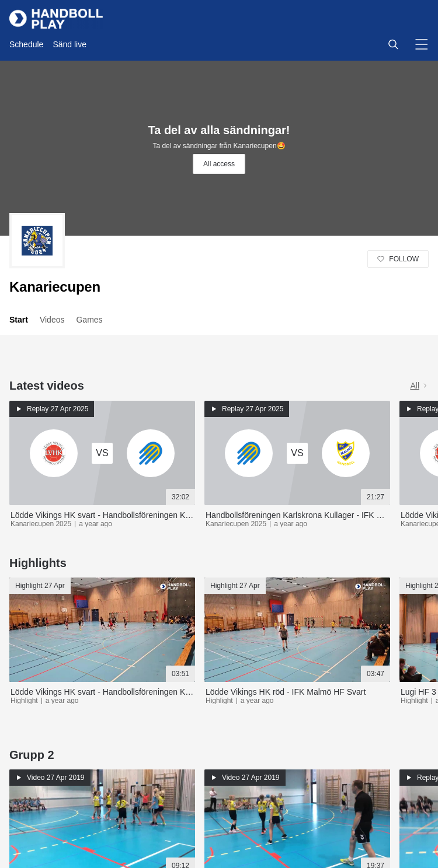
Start (19, 320)
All (419, 386)
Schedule (26, 44)
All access (219, 164)
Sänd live (69, 44)
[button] (393, 44)
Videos (52, 320)
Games (89, 320)
